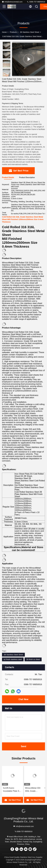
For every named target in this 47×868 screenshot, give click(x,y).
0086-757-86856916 (36, 2)
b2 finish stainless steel (13, 659)
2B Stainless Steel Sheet (30, 32)
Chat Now (23, 699)
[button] (7, 75)
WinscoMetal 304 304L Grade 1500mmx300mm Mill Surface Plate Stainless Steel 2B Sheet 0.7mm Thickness (33, 790)
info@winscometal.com (12, 2)
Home (4, 32)
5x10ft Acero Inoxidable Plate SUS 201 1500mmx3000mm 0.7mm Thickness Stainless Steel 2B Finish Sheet (12, 790)
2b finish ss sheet (33, 659)
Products (13, 32)
